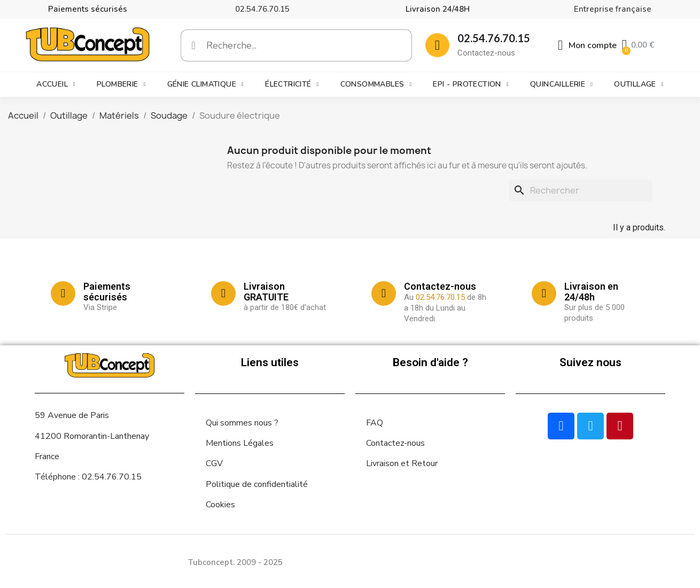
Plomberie (121, 84)
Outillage (639, 84)
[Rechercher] (581, 190)
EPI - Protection (470, 84)
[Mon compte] (587, 45)
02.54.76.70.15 (262, 9)
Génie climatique (205, 84)
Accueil (56, 84)
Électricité (292, 84)
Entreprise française (613, 9)
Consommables (376, 84)
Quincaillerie (561, 84)
